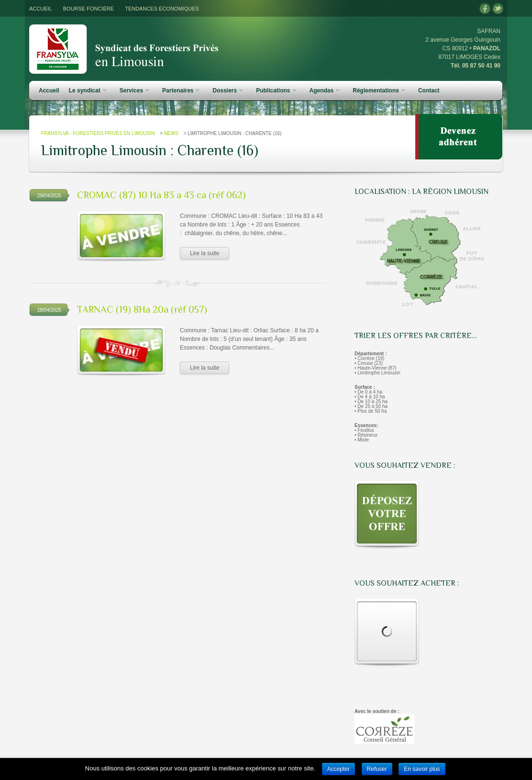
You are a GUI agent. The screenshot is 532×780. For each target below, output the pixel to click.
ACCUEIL (41, 9)
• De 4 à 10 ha (370, 397)
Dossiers (228, 90)
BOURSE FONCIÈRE (89, 9)
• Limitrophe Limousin (377, 373)
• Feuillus (364, 430)
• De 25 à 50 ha (371, 406)
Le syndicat (88, 90)
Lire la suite (205, 253)
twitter (498, 9)
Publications (276, 90)
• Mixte (362, 440)
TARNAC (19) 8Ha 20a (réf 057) (142, 309)
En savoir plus (422, 769)
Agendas (325, 90)
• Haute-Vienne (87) (376, 368)
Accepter (338, 769)
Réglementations (379, 90)
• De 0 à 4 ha (368, 392)
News (171, 133)
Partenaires (181, 90)
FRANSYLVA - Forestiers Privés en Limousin (98, 133)
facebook (485, 9)
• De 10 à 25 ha (371, 401)
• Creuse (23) (369, 363)
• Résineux (366, 435)
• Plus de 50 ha (371, 411)
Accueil (49, 90)
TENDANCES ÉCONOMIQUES (162, 9)
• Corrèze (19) (369, 358)
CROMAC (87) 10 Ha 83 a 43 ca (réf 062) (161, 195)
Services (134, 90)
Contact (429, 90)
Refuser (377, 769)
